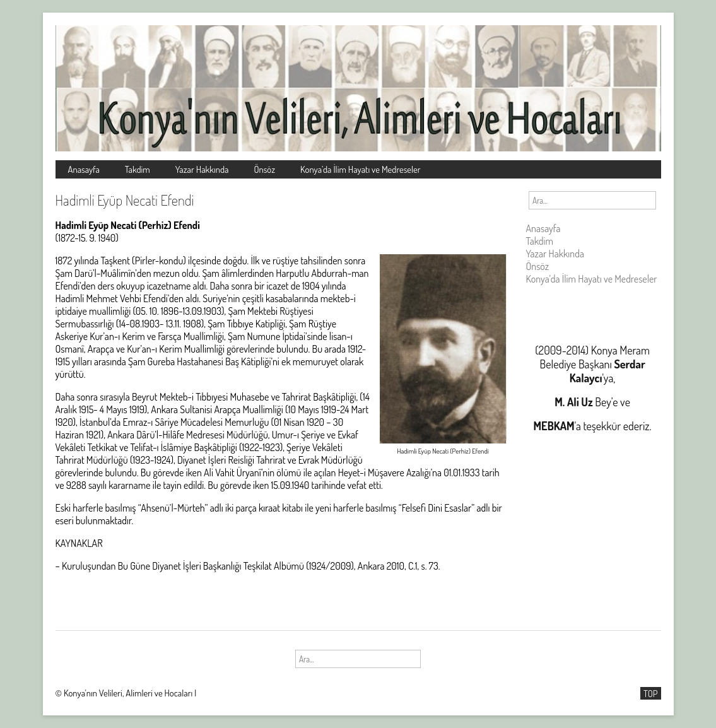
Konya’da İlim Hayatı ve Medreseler (361, 169)
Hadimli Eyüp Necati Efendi (125, 200)
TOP (651, 693)
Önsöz (264, 169)
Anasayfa (84, 169)
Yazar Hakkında (202, 169)
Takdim (138, 169)
